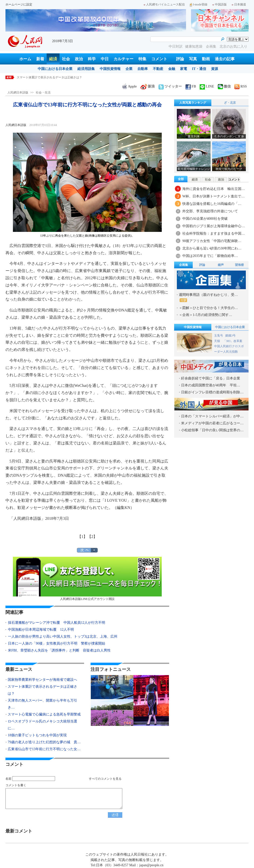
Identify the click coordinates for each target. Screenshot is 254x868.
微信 (224, 86)
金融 (172, 69)
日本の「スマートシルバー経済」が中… (212, 416)
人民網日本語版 (18, 93)
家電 (184, 69)
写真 (193, 59)
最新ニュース (19, 669)
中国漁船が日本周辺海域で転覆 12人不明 (41, 630)
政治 (79, 59)
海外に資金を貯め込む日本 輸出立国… (214, 189)
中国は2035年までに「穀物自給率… (210, 256)
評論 (180, 59)
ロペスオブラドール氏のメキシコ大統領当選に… (42, 725)
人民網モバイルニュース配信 (164, 4)
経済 (53, 59)
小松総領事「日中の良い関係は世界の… (212, 430)
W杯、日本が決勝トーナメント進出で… (213, 196)
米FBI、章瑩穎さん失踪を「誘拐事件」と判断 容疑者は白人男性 (59, 650)
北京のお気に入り (233, 46)
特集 (142, 59)
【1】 (82, 537)
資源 (215, 69)
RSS (241, 86)
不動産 (158, 69)
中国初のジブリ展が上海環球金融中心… (214, 226)
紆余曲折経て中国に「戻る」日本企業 (211, 378)
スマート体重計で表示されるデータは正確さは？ (49, 77)
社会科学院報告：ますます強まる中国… (214, 233)
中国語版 (220, 4)
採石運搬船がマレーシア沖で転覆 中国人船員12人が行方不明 (57, 623)
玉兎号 (219, 336)
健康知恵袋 (194, 46)
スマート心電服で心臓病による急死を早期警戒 (44, 714)
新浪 (148, 86)
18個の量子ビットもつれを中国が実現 (37, 735)
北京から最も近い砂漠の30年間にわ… (212, 248)
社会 (66, 59)
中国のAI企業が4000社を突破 (205, 219)
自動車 (143, 69)
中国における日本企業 (55, 69)
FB (191, 86)
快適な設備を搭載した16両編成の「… (212, 204)
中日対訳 (176, 46)
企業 (129, 69)
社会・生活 (43, 93)
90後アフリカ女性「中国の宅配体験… (212, 241)
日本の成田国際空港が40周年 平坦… (211, 385)
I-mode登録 (199, 4)
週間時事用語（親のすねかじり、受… (208, 297)
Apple (129, 86)
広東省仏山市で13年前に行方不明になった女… (44, 749)
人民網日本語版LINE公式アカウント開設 (87, 579)
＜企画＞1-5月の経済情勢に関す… (206, 315)
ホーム (25, 59)
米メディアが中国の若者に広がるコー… (212, 423)
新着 (40, 59)
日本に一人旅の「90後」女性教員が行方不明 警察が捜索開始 (57, 643)
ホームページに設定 (19, 4)
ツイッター (170, 86)
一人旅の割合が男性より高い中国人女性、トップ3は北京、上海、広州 (63, 636)
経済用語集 (86, 69)
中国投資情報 (110, 69)
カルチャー (124, 59)
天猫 (217, 341)
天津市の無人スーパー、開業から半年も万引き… (42, 704)
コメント (159, 59)
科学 (92, 59)
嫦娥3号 (230, 336)
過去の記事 (225, 59)
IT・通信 (199, 69)
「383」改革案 (233, 341)
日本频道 (239, 4)
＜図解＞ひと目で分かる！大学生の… (208, 308)
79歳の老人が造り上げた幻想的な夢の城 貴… (44, 742)
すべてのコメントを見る (105, 779)
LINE (207, 86)
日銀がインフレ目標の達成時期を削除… (212, 392)
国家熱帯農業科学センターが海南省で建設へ (42, 680)
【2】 (92, 537)
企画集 (212, 46)
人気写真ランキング (193, 103)
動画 (206, 59)
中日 (105, 59)
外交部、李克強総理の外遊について (210, 211)
